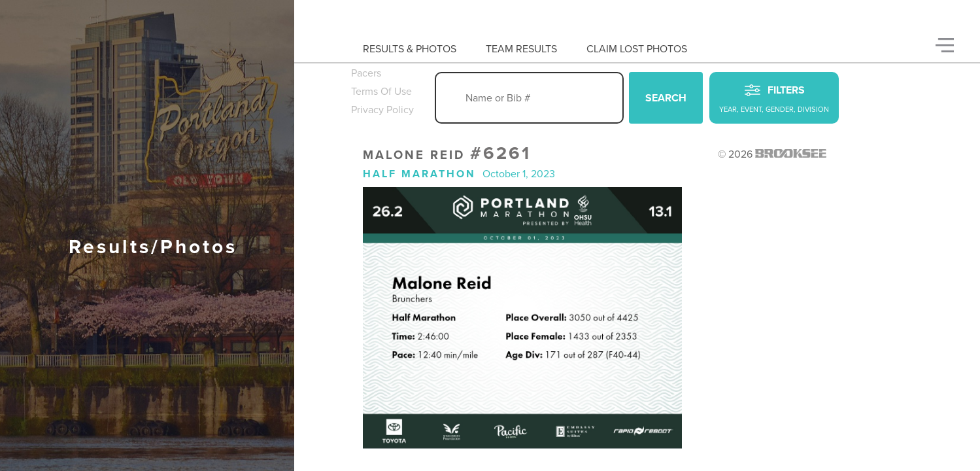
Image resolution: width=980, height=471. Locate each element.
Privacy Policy (382, 110)
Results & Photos (410, 49)
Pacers (366, 73)
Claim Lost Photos (637, 49)
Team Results (521, 49)
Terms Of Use (381, 92)
